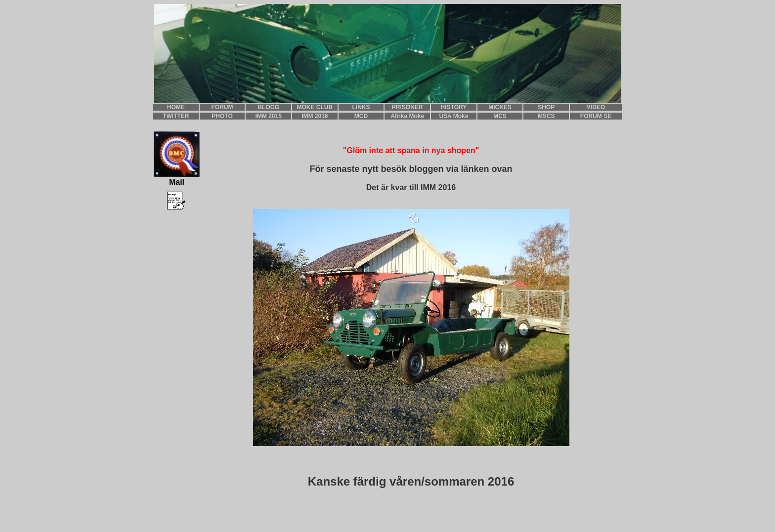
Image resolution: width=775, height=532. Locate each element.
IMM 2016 (315, 116)
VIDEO (596, 107)
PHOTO (222, 116)
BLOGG (268, 107)
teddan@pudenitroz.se (94, 520)
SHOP (546, 107)
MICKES (500, 107)
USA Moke (453, 116)
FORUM (222, 107)
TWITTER (176, 116)
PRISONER (408, 107)
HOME (176, 107)
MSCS (546, 116)
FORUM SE (596, 116)
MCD (361, 116)
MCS (500, 116)
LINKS (361, 107)
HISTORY (454, 107)
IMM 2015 (269, 116)
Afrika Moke (407, 116)
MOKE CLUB (315, 107)
